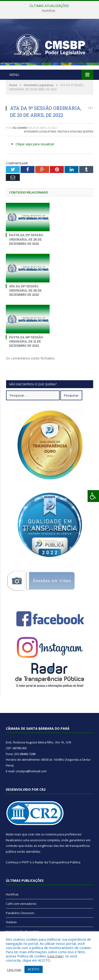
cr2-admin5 (20, 128)
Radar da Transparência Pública (58, 862)
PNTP (25, 862)
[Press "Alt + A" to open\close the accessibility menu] (93, 496)
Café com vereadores (21, 904)
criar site (34, 834)
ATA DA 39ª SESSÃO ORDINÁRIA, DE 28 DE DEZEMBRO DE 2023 (25, 290)
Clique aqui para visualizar (35, 144)
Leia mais (55, 956)
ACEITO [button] (34, 969)
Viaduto (11, 922)
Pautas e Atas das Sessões (75, 131)
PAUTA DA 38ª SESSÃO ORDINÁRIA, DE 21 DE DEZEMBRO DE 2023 (26, 341)
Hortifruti (48, 11)
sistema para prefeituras (63, 834)
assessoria (38, 840)
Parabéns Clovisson (20, 913)
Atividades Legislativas (40, 131)
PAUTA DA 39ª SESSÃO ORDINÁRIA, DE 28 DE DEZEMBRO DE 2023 (26, 239)
